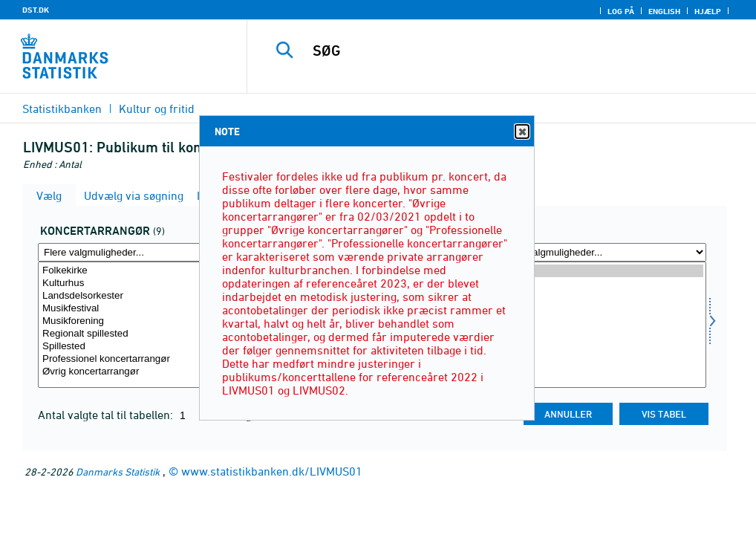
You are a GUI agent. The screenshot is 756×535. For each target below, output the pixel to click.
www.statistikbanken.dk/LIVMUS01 (272, 471)
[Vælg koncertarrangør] (143, 325)
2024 (601, 271)
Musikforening (143, 321)
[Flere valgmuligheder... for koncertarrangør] (143, 252)
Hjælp (708, 11)
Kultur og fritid (157, 108)
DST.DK (36, 10)
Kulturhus (143, 283)
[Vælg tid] (601, 325)
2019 (601, 334)
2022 (601, 296)
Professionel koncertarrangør (143, 359)
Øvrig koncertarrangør (143, 372)
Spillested (143, 347)
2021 (601, 309)
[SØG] (508, 51)
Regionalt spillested (143, 334)
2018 (601, 347)
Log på (621, 11)
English (664, 11)
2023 (601, 283)
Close (521, 132)
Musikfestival (143, 309)
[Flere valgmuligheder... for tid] (601, 252)
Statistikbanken (62, 108)
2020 (601, 321)
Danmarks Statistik (118, 471)
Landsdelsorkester (143, 296)
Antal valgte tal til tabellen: (107, 415)
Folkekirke (143, 271)
